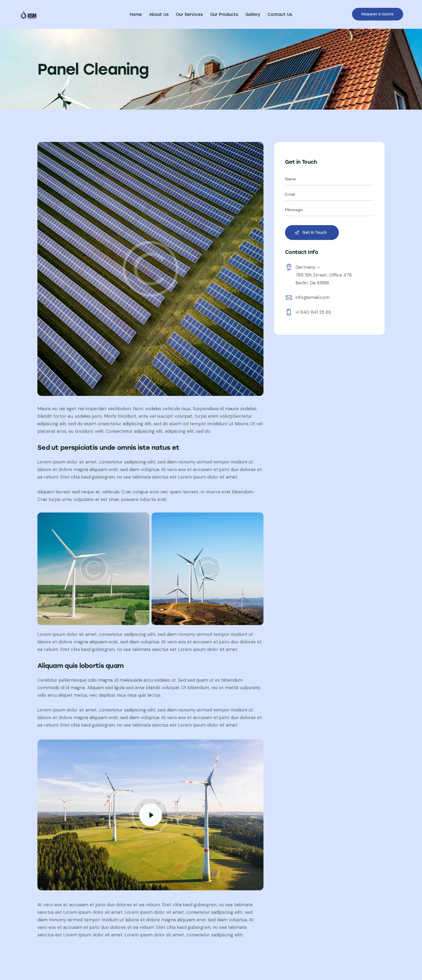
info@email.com (313, 297)
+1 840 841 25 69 (313, 312)
